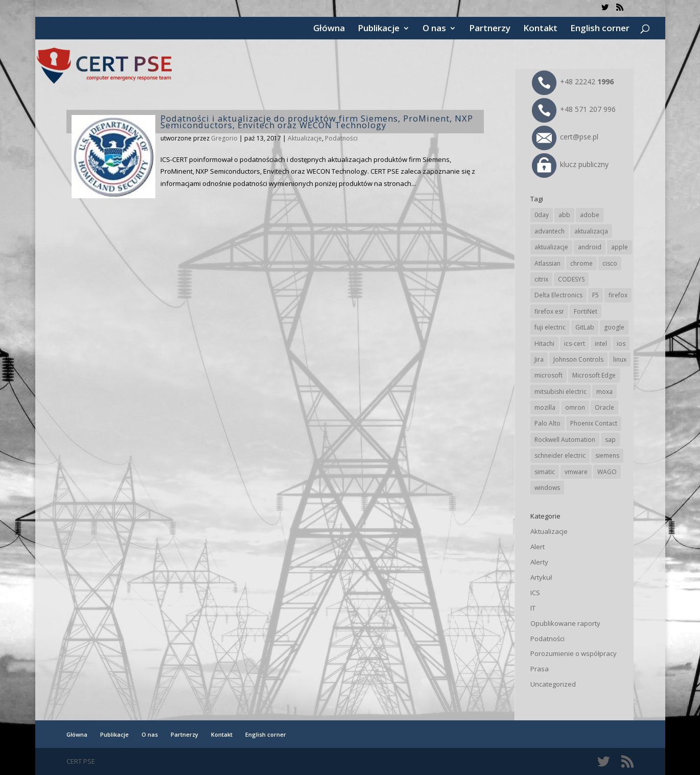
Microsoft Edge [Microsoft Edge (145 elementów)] (594, 375)
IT (533, 608)
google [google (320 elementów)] (614, 327)
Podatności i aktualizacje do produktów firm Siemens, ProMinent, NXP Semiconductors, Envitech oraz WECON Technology (317, 122)
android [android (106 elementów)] (590, 247)
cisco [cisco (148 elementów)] (610, 263)
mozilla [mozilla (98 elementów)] (545, 407)
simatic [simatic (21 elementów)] (545, 472)
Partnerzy (490, 29)
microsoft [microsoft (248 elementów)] (549, 375)
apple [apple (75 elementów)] (620, 247)
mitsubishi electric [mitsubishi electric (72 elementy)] (561, 392)
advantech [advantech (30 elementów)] (550, 231)
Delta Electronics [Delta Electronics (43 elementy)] (558, 295)
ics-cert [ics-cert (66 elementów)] (575, 344)
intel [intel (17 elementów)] (601, 344)
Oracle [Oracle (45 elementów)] (604, 407)
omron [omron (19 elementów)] (575, 407)
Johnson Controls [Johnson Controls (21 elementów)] (578, 359)
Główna (329, 29)
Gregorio (224, 138)
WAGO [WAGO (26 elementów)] (607, 472)
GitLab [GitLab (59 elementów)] (585, 327)
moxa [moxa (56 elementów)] (604, 392)
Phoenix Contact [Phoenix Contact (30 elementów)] (594, 423)
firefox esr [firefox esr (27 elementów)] (549, 311)
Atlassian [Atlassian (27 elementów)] (547, 263)
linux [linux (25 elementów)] (620, 359)
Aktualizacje (305, 138)
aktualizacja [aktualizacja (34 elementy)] (591, 231)
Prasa (540, 669)
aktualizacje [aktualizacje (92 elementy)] (551, 247)
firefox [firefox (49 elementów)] (618, 295)
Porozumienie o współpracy (574, 653)
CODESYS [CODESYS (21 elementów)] (571, 279)
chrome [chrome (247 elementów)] (581, 263)
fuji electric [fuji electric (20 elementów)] (550, 327)
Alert (538, 547)
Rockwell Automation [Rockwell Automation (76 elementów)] (565, 440)
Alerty (539, 562)
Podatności (341, 138)
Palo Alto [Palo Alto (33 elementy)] (547, 423)
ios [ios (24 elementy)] (621, 344)
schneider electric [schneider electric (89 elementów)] (560, 455)
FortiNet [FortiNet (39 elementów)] (586, 311)
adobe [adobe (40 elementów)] (590, 215)
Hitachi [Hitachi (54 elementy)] (544, 344)
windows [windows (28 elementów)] (547, 488)
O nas (434, 29)
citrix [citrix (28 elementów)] (541, 279)
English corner (600, 29)
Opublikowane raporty (565, 623)
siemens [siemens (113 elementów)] (607, 455)
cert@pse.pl (565, 137)
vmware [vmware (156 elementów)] (576, 472)
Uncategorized (553, 684)
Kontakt (540, 29)
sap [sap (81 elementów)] (610, 440)
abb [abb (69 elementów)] (564, 215)
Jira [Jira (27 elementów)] (539, 359)
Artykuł (541, 577)
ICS (535, 593)
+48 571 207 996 (574, 109)
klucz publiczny (570, 164)
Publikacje (379, 29)
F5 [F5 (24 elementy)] (596, 295)
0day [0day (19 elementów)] (542, 215)
